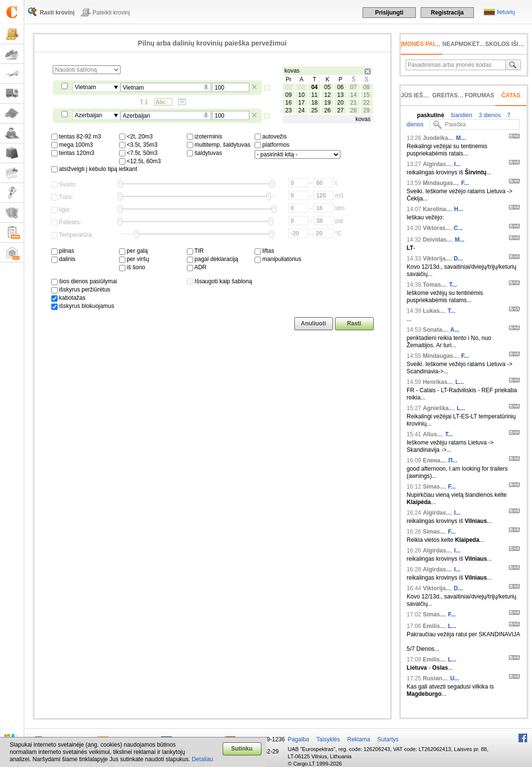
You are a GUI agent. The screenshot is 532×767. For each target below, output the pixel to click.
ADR (197, 267)
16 (288, 103)
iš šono (132, 267)
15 (366, 95)
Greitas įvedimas (460, 95)
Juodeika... (438, 138)
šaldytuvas (205, 153)
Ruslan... (435, 678)
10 (301, 95)
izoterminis (205, 137)
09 (288, 95)
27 (341, 110)
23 (288, 110)
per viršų (134, 259)
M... (461, 138)
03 (301, 87)
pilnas (63, 251)
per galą (134, 251)
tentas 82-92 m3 (76, 137)
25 (314, 110)
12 (327, 95)
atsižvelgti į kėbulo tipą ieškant (94, 169)
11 (314, 95)
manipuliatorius (278, 259)
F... (465, 183)
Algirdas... (437, 164)
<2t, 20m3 (136, 137)
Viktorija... (436, 259)
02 (288, 87)
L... (460, 382)
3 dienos (489, 115)
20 (341, 103)
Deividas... (437, 240)
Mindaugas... (440, 183)
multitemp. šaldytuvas (219, 145)
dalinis (63, 259)
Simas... (433, 487)
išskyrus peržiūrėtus (81, 290)
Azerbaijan (89, 115)
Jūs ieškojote (424, 95)
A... (455, 330)
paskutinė (431, 115)
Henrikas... (437, 382)
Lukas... (433, 311)
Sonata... (435, 330)
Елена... (434, 460)
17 (301, 103)
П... (453, 460)
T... (453, 285)
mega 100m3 (72, 145)
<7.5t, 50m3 (138, 153)
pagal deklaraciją (213, 259)
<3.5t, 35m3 (138, 145)
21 (353, 103)
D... (458, 259)
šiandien (461, 115)
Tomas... (434, 285)
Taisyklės (328, 739)
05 (327, 87)
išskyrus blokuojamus (83, 306)
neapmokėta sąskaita (478, 44)
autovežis (271, 137)
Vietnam (86, 87)
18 (314, 103)
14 (353, 95)
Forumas (479, 95)
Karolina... (437, 209)
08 (366, 87)
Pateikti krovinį (111, 13)
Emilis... (433, 626)
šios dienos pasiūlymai (84, 281)
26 (327, 110)
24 (301, 110)
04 (314, 87)
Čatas (511, 95)
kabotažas (68, 298)
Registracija (447, 13)
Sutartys (388, 739)
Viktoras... (436, 228)
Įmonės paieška (426, 44)
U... (455, 678)
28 (353, 110)
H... (459, 209)
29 (366, 110)
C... (458, 228)
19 (327, 103)
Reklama (358, 739)
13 (341, 95)
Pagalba (299, 739)
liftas (265, 251)
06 (341, 87)
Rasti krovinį (57, 13)
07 (353, 87)
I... (457, 164)
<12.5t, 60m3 (140, 161)
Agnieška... (438, 408)
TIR (195, 251)
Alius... (432, 434)
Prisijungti (389, 13)
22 (366, 103)
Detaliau (202, 759)
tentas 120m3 (73, 153)
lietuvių (506, 12)
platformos (272, 145)
